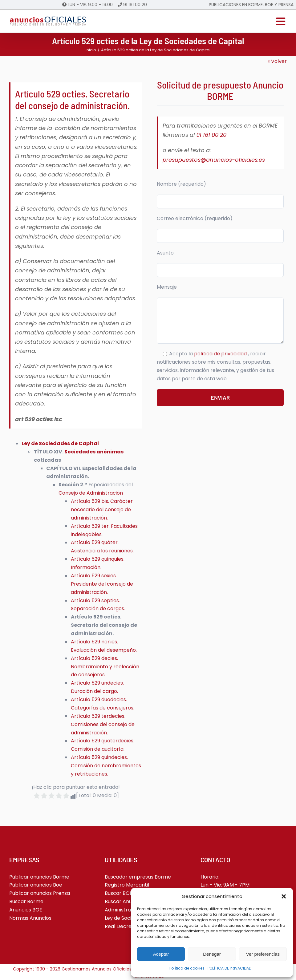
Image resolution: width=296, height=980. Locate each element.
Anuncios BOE (26, 910)
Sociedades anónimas (94, 452)
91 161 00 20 (135, 5)
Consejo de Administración (91, 493)
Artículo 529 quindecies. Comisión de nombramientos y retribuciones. (106, 766)
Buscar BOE (119, 893)
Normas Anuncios (30, 918)
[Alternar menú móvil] (282, 21)
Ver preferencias (263, 954)
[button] (284, 896)
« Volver (277, 61)
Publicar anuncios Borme (39, 877)
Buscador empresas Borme (138, 877)
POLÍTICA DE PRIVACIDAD (229, 968)
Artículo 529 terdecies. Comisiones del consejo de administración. (103, 724)
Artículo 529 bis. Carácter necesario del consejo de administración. (102, 510)
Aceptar (161, 954)
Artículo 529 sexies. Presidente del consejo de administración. (102, 584)
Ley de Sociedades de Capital (60, 443)
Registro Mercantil (127, 885)
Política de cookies (187, 968)
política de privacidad (221, 354)
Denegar (212, 954)
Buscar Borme (26, 901)
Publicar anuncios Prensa (40, 893)
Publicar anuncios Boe (36, 885)
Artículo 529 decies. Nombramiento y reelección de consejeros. (105, 667)
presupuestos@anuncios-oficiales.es (214, 160)
